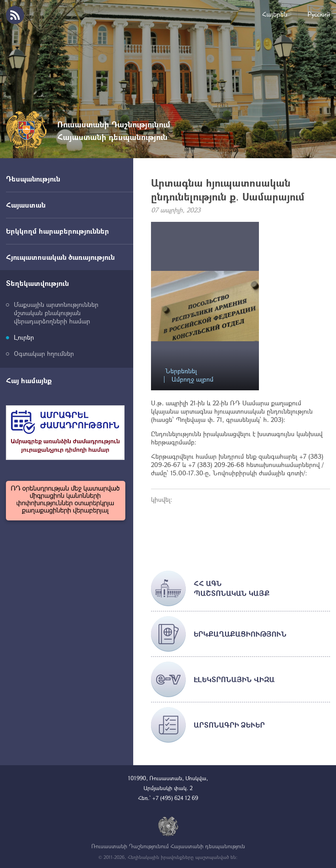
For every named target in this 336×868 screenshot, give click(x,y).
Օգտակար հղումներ (44, 353)
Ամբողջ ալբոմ (193, 379)
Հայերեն (275, 14)
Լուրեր (24, 337)
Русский (319, 14)
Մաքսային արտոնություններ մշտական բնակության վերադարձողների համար (56, 313)
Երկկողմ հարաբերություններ (58, 231)
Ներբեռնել (181, 371)
